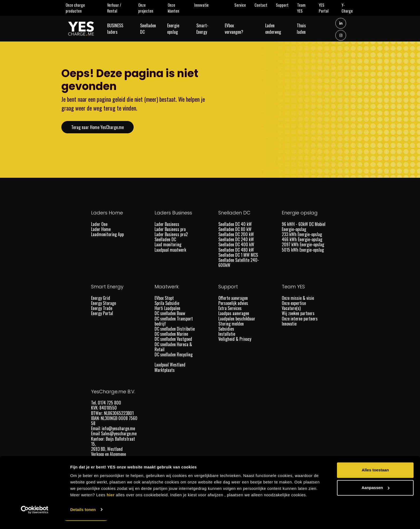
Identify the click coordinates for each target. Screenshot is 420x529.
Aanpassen (376, 496)
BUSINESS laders (120, 29)
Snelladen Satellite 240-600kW (239, 262)
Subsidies (226, 329)
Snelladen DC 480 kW (236, 250)
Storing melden (231, 324)
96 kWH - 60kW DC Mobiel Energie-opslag (304, 227)
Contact (263, 5)
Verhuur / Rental (119, 8)
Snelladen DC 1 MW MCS (238, 255)
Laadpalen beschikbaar (237, 319)
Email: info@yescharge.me (114, 428)
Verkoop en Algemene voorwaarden (108, 457)
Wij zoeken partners (298, 313)
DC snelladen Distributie (175, 329)
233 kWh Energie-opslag (302, 234)
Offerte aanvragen (233, 298)
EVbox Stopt (164, 298)
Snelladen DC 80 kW (235, 229)
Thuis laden (308, 29)
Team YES (306, 8)
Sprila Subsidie (167, 303)
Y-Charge (350, 8)
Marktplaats (165, 370)
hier (111, 504)
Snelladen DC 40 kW (235, 224)
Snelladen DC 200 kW (236, 234)
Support (284, 5)
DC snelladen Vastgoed (173, 339)
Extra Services (230, 308)
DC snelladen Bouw (170, 313)
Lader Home (101, 229)
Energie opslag (180, 29)
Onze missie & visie (298, 298)
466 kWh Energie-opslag (302, 239)
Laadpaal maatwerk (170, 250)
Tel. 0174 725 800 (107, 403)
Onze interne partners (300, 319)
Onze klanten (179, 8)
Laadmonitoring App (107, 234)
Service (242, 5)
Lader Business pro (170, 229)
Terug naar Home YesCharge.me (97, 127)
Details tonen (83, 518)
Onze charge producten (81, 8)
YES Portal (328, 8)
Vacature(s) (291, 308)
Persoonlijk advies (233, 303)
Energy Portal (102, 313)
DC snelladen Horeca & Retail (173, 347)
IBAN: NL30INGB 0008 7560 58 (114, 421)
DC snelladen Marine (171, 334)
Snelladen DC (150, 29)
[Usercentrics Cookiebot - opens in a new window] (35, 519)
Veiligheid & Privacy (235, 339)
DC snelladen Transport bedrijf (174, 321)
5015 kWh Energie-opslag (303, 250)
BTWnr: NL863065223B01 (113, 413)
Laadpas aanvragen (234, 313)
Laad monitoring (168, 244)
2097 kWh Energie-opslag (303, 244)
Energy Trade (102, 308)
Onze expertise (294, 303)
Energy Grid (101, 298)
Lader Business (167, 224)
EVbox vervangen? (241, 29)
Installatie (227, 334)
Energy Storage (104, 303)
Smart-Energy (209, 29)
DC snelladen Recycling (174, 354)
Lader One (99, 224)
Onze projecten (151, 8)
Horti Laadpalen (167, 308)
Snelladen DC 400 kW (236, 244)
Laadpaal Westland (170, 365)
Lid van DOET (102, 464)
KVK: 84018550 (104, 408)
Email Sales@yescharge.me (114, 433)
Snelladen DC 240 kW (236, 239)
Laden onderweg (280, 29)
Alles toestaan (375, 479)
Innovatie (204, 5)
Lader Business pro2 (171, 234)
